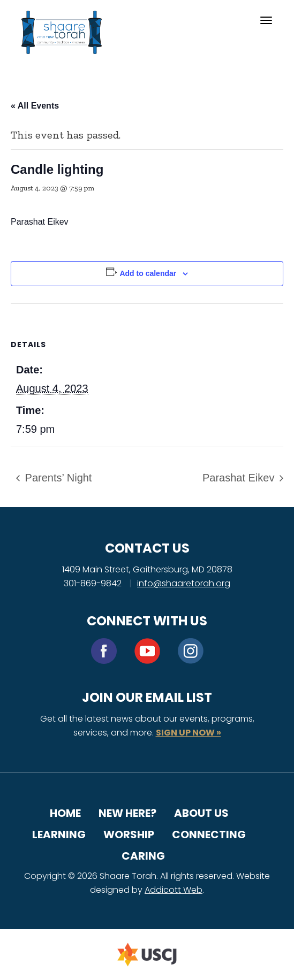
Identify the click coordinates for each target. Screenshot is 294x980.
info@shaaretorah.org (184, 583)
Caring (143, 856)
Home (65, 813)
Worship (129, 834)
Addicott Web (174, 890)
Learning (59, 834)
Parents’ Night (57, 478)
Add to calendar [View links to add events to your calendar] (148, 273)
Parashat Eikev (240, 478)
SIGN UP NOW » (189, 733)
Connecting (209, 834)
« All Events (35, 106)
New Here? (127, 813)
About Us (201, 813)
